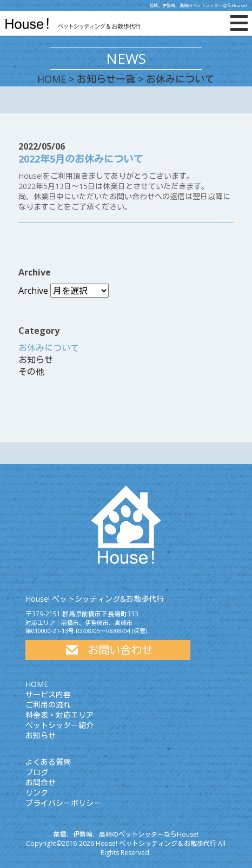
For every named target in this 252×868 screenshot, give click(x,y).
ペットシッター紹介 (59, 725)
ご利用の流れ (48, 705)
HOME (52, 79)
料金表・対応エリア (59, 715)
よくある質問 (48, 762)
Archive (33, 291)
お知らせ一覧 (106, 79)
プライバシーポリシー (63, 803)
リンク (37, 793)
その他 (31, 372)
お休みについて (49, 348)
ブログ (37, 772)
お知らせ (36, 360)
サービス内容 (48, 694)
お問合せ (41, 782)
